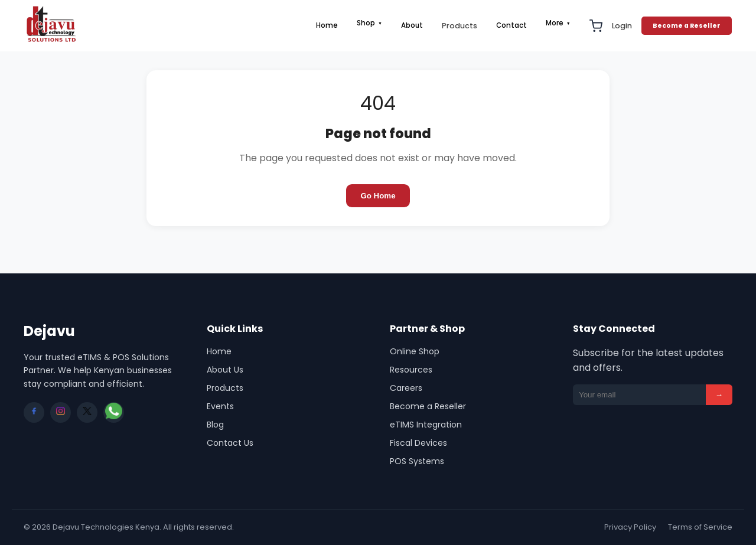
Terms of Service (700, 527)
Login (622, 26)
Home (327, 25)
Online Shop (415, 351)
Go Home (378, 196)
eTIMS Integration (426, 425)
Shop (369, 23)
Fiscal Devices (418, 443)
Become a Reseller (687, 26)
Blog (215, 425)
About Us (225, 370)
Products (460, 26)
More (558, 23)
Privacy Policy (630, 527)
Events (220, 406)
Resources (411, 370)
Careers (406, 388)
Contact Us (230, 443)
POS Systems (417, 461)
